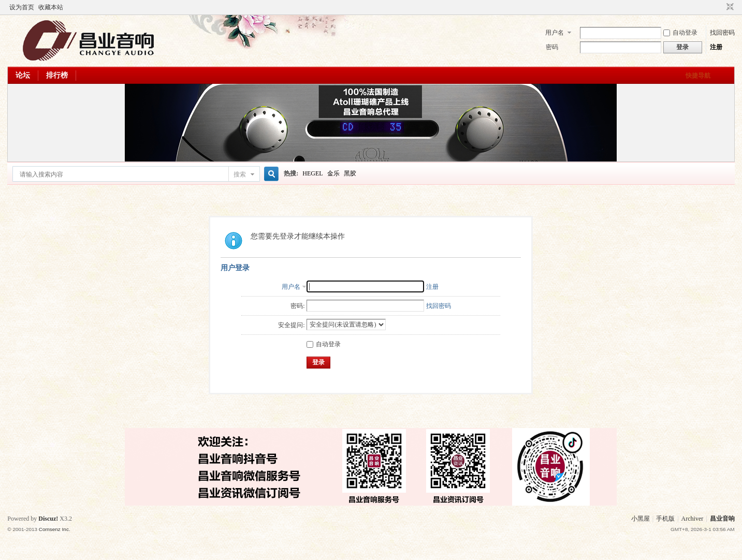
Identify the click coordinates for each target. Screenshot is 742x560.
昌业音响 (722, 519)
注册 (716, 47)
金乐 (333, 173)
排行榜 (57, 75)
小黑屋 (641, 519)
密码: (297, 306)
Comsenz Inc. (55, 529)
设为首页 (22, 7)
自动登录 (680, 33)
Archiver (693, 519)
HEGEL (312, 173)
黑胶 (350, 173)
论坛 (23, 75)
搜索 (240, 174)
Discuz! (48, 519)
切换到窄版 (729, 7)
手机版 (665, 519)
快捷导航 (698, 76)
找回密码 (722, 33)
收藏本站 (51, 7)
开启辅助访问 (720, 7)
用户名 (555, 33)
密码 (552, 47)
